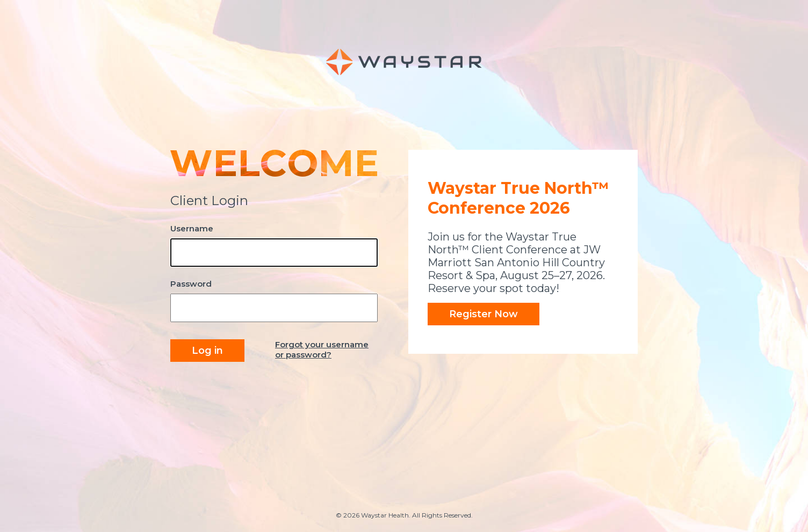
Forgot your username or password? (322, 349)
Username (192, 228)
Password (191, 284)
